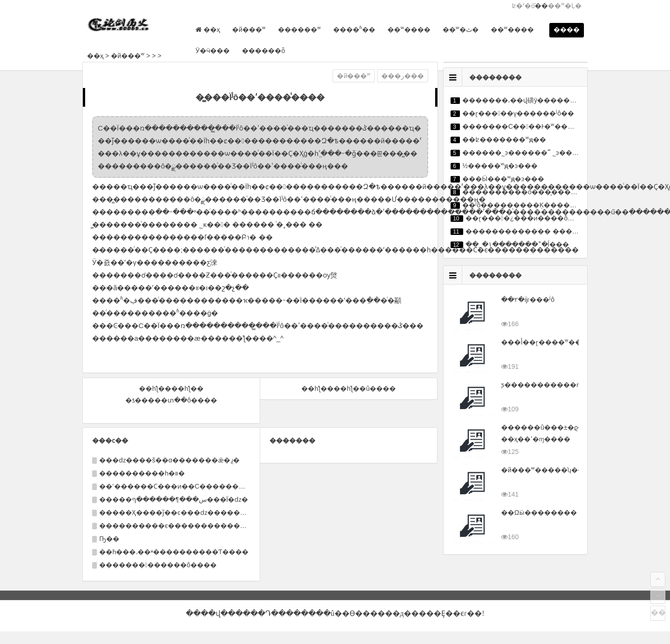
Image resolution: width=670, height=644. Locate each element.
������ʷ (298, 29)
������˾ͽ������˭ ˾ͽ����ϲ (525, 153)
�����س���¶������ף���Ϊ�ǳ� (174, 499)
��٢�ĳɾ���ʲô (528, 300)
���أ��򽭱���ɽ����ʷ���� (548, 342)
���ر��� (403, 76)
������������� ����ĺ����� (539, 231)
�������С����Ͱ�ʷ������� (531, 126)
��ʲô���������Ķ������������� (546, 205)
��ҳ (95, 56)
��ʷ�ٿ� (459, 29)
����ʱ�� (353, 29)
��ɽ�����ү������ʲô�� (518, 113)
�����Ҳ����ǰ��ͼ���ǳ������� (176, 512)
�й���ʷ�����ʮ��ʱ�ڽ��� (560, 470)
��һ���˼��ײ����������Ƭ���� (174, 552)
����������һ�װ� (142, 473)
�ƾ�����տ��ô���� (171, 400)
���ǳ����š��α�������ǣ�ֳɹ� (169, 460)
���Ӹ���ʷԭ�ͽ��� (503, 179)
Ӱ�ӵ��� (211, 51)
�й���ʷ (248, 29)
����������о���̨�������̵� (533, 192)
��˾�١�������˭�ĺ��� (517, 244)
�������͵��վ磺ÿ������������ (539, 100)
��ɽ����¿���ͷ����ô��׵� (526, 218)
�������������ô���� (158, 565)
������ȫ (262, 51)
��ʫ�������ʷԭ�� (504, 139)
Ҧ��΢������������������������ (109, 539)
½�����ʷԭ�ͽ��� (500, 166)
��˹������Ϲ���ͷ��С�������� (175, 486)
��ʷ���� (408, 29)
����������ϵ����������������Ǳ (190, 526)
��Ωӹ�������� (539, 512)
